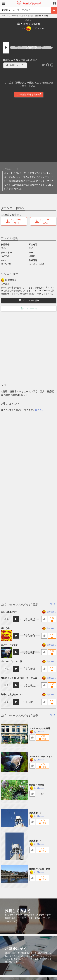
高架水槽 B (35, 813)
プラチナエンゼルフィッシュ (42, 757)
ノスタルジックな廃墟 (40, 728)
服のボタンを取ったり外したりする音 (19, 678)
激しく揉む (6, 628)
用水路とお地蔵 (36, 785)
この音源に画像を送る (29, 94)
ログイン (39, 410)
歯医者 (13, 391)
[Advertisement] (28, 130)
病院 (5, 391)
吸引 (35, 391)
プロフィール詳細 (29, 300)
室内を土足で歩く (9, 612)
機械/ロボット (20, 395)
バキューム (25, 391)
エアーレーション (9, 645)
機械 (8, 395)
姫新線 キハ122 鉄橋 (40, 869)
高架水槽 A (35, 841)
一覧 (52, 604)
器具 (42, 391)
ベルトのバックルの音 (12, 661)
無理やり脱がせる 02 (12, 694)
